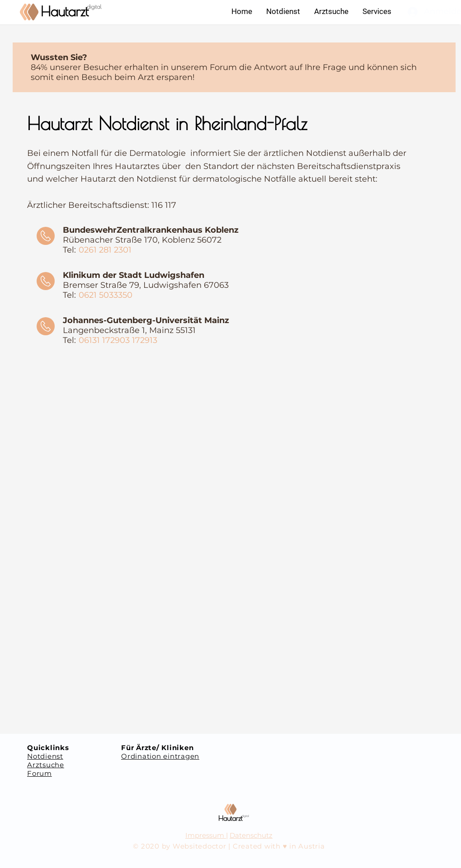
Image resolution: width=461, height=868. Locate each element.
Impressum (206, 835)
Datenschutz (251, 835)
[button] (377, 11)
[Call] (46, 236)
